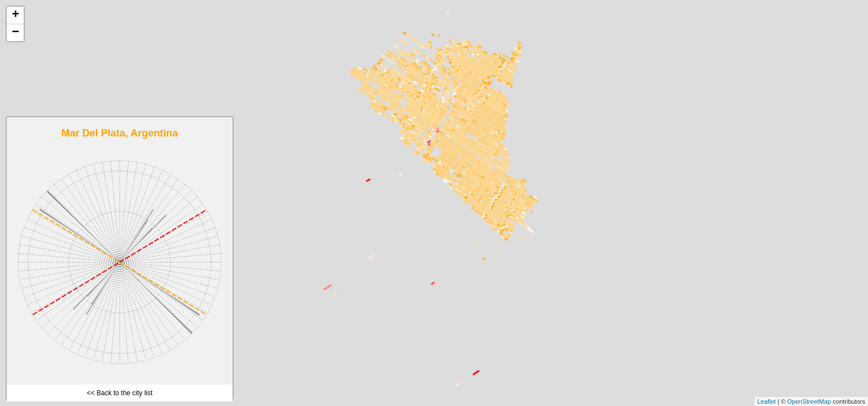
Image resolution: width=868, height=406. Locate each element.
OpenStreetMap (809, 401)
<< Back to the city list (120, 393)
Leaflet (767, 401)
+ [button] (16, 15)
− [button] (16, 33)
